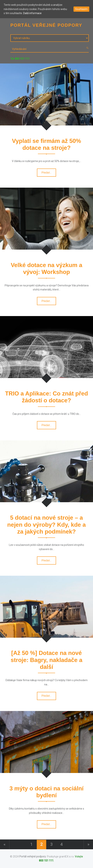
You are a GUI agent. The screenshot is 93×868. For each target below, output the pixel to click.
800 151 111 (46, 861)
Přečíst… (47, 174)
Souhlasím (81, 9)
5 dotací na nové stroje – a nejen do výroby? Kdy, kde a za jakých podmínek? (46, 525)
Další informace (32, 13)
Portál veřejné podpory (33, 856)
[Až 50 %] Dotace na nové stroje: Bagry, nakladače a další (46, 660)
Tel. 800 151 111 (20, 59)
